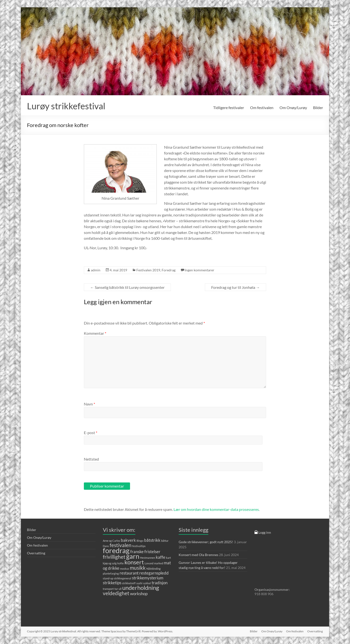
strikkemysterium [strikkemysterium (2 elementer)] (148, 578)
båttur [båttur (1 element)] (165, 541)
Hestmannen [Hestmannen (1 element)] (148, 558)
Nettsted (91, 459)
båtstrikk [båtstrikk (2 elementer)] (152, 540)
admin (96, 270)
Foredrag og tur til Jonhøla (236, 287)
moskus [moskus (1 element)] (125, 569)
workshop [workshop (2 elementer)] (139, 594)
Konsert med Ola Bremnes (198, 555)
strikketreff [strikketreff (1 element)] (129, 583)
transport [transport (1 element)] (108, 589)
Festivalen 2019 (148, 270)
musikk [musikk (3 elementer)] (138, 568)
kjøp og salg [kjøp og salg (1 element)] (110, 563)
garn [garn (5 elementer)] (133, 556)
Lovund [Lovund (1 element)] (149, 563)
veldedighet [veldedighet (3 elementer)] (116, 593)
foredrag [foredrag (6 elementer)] (116, 550)
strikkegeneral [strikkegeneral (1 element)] (123, 578)
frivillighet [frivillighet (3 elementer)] (114, 557)
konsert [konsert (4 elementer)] (134, 562)
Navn (89, 404)
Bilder (318, 107)
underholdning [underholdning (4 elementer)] (141, 588)
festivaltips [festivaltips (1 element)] (139, 546)
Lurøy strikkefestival (66, 106)
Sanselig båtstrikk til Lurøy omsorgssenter (127, 287)
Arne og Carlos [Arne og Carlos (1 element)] (111, 541)
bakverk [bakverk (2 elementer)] (128, 540)
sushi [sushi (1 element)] (139, 583)
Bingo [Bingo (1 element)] (140, 541)
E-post (91, 433)
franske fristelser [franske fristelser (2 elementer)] (145, 552)
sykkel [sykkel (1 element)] (147, 583)
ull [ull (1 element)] (120, 589)
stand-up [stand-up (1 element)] (108, 578)
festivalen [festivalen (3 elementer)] (121, 545)
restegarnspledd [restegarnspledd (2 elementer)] (154, 573)
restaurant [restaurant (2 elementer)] (129, 573)
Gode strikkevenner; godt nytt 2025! (206, 542)
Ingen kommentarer (200, 270)
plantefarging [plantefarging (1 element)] (111, 573)
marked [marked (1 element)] (159, 563)
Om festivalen (262, 107)
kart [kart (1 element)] (168, 558)
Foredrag (169, 270)
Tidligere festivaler (229, 107)
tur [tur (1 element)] (116, 589)
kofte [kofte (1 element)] (121, 563)
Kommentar (95, 333)
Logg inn (263, 532)
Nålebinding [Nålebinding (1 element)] (153, 569)
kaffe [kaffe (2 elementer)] (161, 557)
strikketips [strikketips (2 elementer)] (112, 583)
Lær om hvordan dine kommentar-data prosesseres (216, 509)
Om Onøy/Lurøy (293, 107)
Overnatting (36, 553)
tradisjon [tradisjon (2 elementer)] (160, 583)
